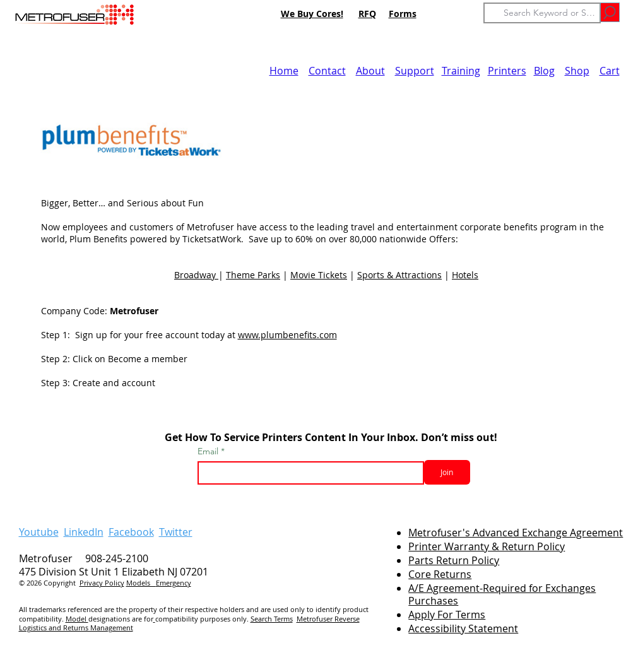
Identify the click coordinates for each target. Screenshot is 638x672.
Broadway (196, 275)
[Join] (447, 472)
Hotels (465, 275)
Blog (544, 71)
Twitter (176, 532)
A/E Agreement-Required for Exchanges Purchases (502, 595)
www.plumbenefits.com (287, 335)
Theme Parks (253, 275)
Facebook (131, 532)
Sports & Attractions (399, 275)
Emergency (174, 583)
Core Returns (440, 574)
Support (415, 71)
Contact (327, 71)
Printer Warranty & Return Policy (487, 546)
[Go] (610, 12)
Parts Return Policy (454, 560)
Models (141, 583)
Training (461, 71)
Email (209, 451)
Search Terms (272, 619)
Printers (507, 71)
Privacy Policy (102, 583)
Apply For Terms (447, 615)
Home (284, 71)
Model (77, 619)
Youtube (39, 532)
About (370, 71)
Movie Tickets (319, 275)
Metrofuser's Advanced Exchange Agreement (516, 533)
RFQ (367, 14)
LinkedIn (84, 532)
